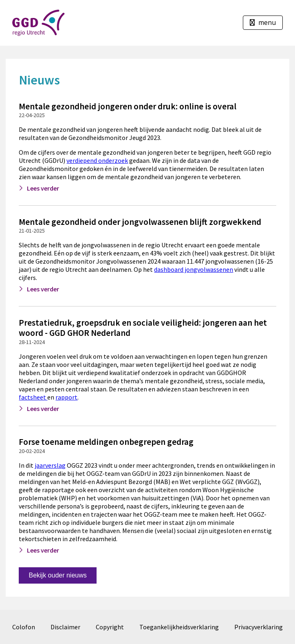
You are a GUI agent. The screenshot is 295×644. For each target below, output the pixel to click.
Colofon (24, 627)
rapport (66, 397)
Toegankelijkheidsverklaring (179, 627)
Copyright (110, 627)
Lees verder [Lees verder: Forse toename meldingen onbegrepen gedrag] (43, 550)
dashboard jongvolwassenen (194, 269)
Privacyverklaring (259, 627)
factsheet (33, 397)
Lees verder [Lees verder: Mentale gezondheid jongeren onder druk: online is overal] (43, 188)
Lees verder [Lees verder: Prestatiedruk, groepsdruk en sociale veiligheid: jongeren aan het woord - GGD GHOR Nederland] (43, 409)
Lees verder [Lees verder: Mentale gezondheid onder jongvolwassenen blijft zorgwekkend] (43, 289)
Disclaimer (65, 627)
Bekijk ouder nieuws (57, 575)
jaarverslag (50, 465)
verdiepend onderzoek (97, 160)
